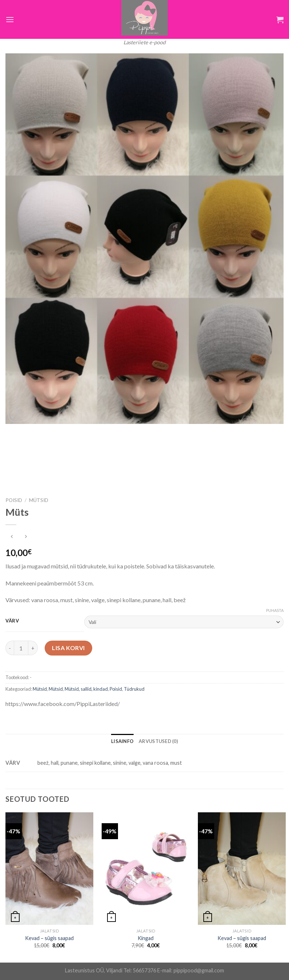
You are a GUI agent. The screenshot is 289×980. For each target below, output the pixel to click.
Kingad (146, 938)
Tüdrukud (134, 689)
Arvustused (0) (158, 741)
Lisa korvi (68, 648)
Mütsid (39, 500)
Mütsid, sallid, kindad (86, 689)
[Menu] (10, 19)
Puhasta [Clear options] (275, 610)
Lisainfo (122, 741)
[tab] (122, 741)
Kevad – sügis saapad (49, 938)
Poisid (14, 500)
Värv (12, 621)
